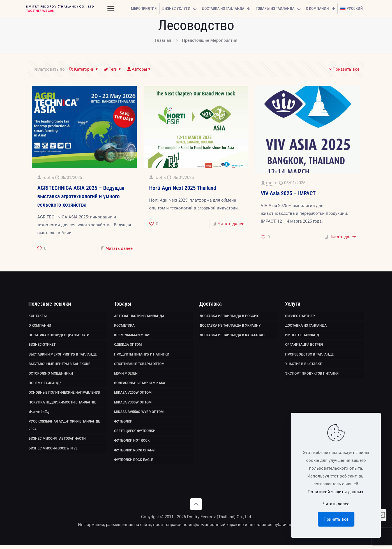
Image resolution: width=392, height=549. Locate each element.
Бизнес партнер (300, 316)
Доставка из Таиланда (306, 326)
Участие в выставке (304, 365)
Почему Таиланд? (45, 385)
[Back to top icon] (196, 508)
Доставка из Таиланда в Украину (230, 326)
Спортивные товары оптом (139, 365)
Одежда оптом (128, 346)
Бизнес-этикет (42, 346)
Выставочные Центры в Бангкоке (59, 365)
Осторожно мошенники (51, 375)
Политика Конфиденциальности (59, 336)
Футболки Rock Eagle (134, 463)
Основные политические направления (64, 395)
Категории (84, 69)
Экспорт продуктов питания (312, 375)
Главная (163, 40)
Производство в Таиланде (309, 356)
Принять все (336, 519)
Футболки (123, 424)
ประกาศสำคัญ (39, 414)
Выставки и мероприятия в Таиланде (63, 356)
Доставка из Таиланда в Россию (230, 316)
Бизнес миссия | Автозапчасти (57, 442)
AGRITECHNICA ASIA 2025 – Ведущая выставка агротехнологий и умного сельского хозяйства (81, 196)
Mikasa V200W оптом (133, 395)
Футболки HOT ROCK (132, 444)
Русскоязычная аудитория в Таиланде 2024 (64, 428)
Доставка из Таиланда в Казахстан (232, 336)
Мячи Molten (126, 375)
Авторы (139, 69)
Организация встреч (304, 346)
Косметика (124, 326)
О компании (40, 326)
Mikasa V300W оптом (133, 405)
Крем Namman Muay (132, 336)
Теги (113, 69)
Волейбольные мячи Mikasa (140, 385)
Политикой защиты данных (335, 492)
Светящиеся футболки (135, 434)
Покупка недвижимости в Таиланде (62, 405)
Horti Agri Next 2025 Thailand (183, 188)
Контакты (38, 316)
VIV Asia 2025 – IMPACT (288, 193)
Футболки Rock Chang (134, 454)
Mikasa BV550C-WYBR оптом (139, 414)
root (47, 177)
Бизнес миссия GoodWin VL (53, 452)
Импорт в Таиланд (302, 336)
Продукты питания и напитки (142, 356)
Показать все (344, 69)
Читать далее (119, 248)
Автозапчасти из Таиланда (139, 316)
